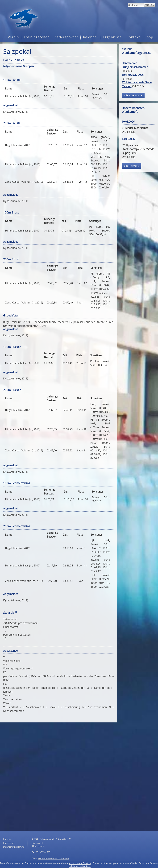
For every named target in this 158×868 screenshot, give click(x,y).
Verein (13, 37)
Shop (149, 37)
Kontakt (133, 37)
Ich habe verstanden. (80, 866)
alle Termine (132, 166)
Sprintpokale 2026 (133, 75)
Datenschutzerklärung (14, 847)
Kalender (91, 37)
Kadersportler (66, 37)
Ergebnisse (112, 37)
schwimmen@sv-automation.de (54, 858)
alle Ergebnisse (133, 95)
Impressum (9, 843)
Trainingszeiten (37, 37)
